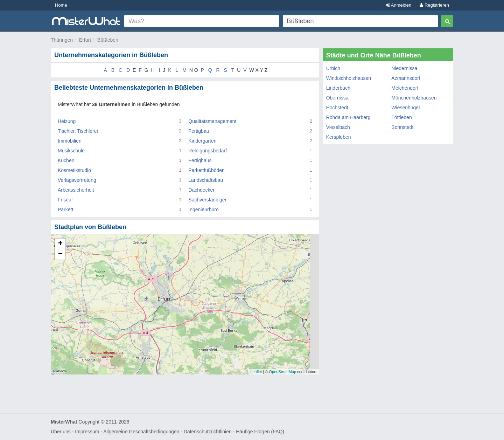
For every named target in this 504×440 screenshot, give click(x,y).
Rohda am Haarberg (348, 117)
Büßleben (108, 40)
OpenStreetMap (282, 372)
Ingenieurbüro (203, 209)
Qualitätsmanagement (212, 121)
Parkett (65, 209)
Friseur (65, 200)
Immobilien (70, 141)
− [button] (60, 254)
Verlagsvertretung (77, 180)
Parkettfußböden (206, 170)
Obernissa (337, 98)
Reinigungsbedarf (208, 151)
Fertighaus (200, 160)
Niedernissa (404, 68)
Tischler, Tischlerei (78, 131)
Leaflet (256, 372)
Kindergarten (202, 141)
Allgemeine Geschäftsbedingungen (141, 432)
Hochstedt (337, 108)
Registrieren (434, 5)
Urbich (333, 68)
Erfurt (85, 40)
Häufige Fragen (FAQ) (260, 432)
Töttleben (401, 117)
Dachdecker (201, 190)
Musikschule (71, 151)
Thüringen (62, 40)
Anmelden (399, 5)
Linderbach (338, 88)
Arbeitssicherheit (76, 190)
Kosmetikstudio (74, 170)
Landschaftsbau (206, 180)
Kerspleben (339, 137)
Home (61, 5)
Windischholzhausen (349, 78)
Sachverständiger (207, 200)
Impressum (87, 432)
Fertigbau (199, 131)
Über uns (61, 432)
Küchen (66, 160)
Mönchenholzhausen (414, 98)
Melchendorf (405, 88)
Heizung (67, 121)
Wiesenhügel (405, 108)
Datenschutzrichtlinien (208, 432)
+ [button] (60, 244)
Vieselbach (338, 127)
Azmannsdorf (406, 78)
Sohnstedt (402, 127)
